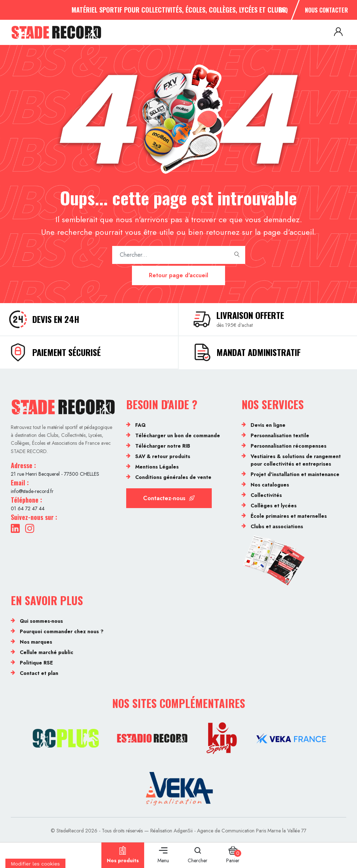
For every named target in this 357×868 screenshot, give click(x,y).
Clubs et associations (277, 526)
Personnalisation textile (280, 435)
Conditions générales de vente (173, 477)
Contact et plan (39, 673)
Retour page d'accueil (178, 275)
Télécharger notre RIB (163, 446)
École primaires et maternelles (289, 516)
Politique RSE (36, 663)
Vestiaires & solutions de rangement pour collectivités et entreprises (296, 460)
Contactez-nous (169, 498)
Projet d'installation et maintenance (295, 474)
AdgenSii (183, 831)
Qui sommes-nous (41, 621)
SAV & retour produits (163, 456)
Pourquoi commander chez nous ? (62, 631)
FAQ (283, 10)
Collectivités (266, 495)
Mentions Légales (157, 467)
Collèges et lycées (274, 506)
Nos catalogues (270, 485)
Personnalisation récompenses (289, 446)
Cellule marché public (47, 652)
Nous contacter (326, 10)
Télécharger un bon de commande (178, 435)
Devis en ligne (268, 425)
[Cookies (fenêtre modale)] (35, 863)
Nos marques (36, 642)
